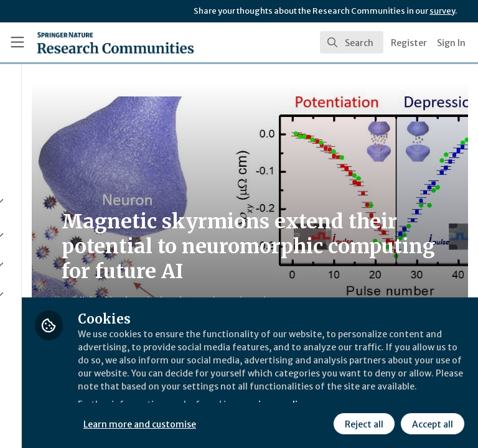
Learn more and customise (278, 395)
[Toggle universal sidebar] (17, 42)
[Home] (88, 42)
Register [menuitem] (409, 43)
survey (442, 11)
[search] (352, 42)
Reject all (252, 422)
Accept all (321, 422)
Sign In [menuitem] (451, 43)
